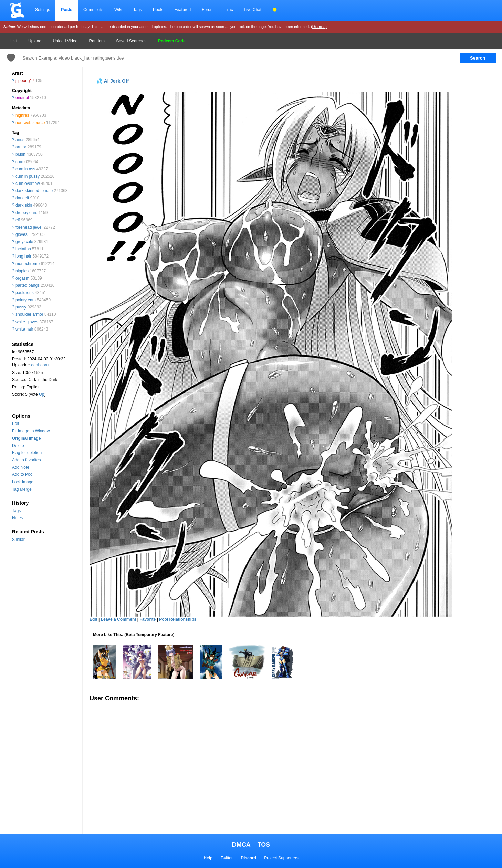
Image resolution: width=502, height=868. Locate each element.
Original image (26, 438)
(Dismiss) (319, 27)
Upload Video (65, 41)
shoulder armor (29, 314)
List (14, 41)
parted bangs (28, 285)
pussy (21, 307)
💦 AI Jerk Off (113, 81)
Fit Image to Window (31, 431)
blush (20, 154)
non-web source (30, 123)
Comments (93, 10)
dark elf (22, 198)
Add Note (21, 467)
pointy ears (26, 300)
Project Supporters (281, 858)
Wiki (118, 10)
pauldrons (25, 293)
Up (41, 394)
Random (97, 41)
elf (18, 220)
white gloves (27, 322)
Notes (17, 518)
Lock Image (23, 482)
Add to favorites (26, 460)
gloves (22, 234)
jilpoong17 (25, 81)
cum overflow (28, 184)
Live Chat (253, 10)
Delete (18, 446)
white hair (24, 329)
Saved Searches (131, 41)
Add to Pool (23, 474)
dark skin (24, 205)
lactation (23, 249)
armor (21, 147)
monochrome (28, 264)
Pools (158, 10)
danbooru (40, 365)
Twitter (227, 858)
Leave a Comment (119, 619)
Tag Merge (22, 489)
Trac (229, 10)
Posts (67, 10)
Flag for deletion (27, 453)
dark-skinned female (34, 191)
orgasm (22, 278)
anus (20, 140)
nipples (22, 271)
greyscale (24, 242)
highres (22, 115)
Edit (16, 423)
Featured (182, 10)
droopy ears (26, 213)
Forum (208, 10)
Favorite (148, 619)
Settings (43, 10)
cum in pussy (28, 176)
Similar (18, 540)
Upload (35, 41)
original (22, 98)
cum (19, 162)
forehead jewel (29, 227)
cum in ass (25, 169)
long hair (23, 256)
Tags (138, 10)
